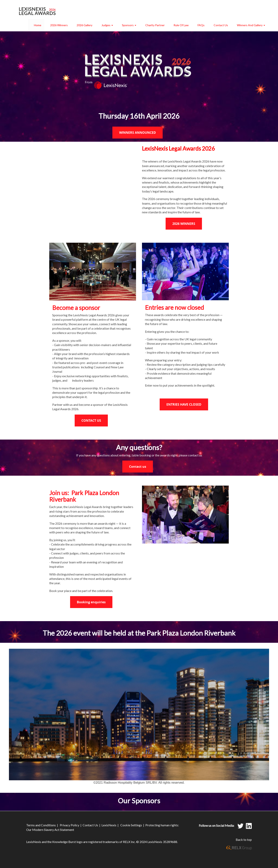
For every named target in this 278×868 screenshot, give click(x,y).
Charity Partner (155, 25)
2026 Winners (59, 25)
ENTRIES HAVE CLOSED (184, 404)
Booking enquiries (91, 602)
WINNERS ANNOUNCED (138, 133)
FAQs (201, 25)
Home (38, 25)
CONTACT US (91, 421)
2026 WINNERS (184, 224)
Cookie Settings (131, 825)
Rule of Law (181, 25)
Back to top (244, 840)
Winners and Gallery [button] (251, 25)
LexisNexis (109, 825)
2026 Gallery (84, 25)
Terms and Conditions (41, 825)
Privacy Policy (69, 825)
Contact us (138, 467)
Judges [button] (107, 25)
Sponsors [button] (129, 25)
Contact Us (221, 25)
